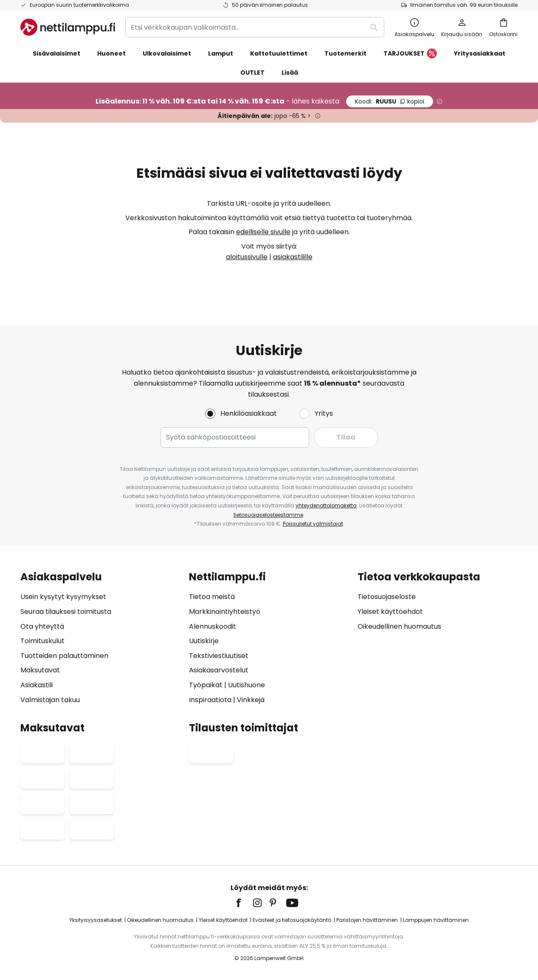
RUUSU (390, 101)
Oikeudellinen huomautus (399, 626)
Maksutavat (40, 670)
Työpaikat (206, 685)
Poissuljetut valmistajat (313, 524)
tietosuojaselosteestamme (268, 515)
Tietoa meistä (212, 597)
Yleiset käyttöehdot (390, 612)
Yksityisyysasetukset (96, 920)
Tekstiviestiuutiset (219, 656)
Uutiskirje (204, 641)
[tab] (100, 638)
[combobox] (255, 27)
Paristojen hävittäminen (367, 920)
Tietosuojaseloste (387, 597)
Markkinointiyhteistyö (225, 612)
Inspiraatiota (210, 700)
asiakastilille (293, 257)
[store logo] (68, 27)
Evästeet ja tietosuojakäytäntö (292, 920)
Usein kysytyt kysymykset (63, 597)
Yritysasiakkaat (480, 53)
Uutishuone (246, 685)
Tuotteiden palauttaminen (64, 656)
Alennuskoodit (213, 626)
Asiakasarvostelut (219, 670)
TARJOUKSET (410, 54)
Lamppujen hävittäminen (436, 920)
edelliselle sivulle (263, 232)
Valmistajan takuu (50, 700)
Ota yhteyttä (42, 626)
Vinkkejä (251, 700)
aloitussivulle (247, 257)
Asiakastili (37, 685)
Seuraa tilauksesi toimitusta (66, 612)
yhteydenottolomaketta (326, 505)
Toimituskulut (42, 641)
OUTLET (252, 73)
